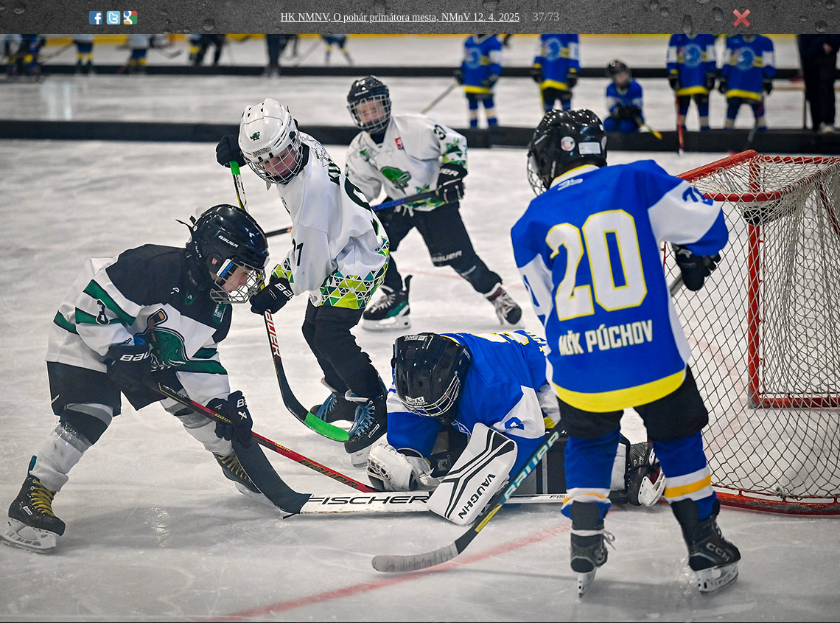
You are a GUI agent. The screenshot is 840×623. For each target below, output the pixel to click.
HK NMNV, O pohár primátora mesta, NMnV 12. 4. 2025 (400, 17)
